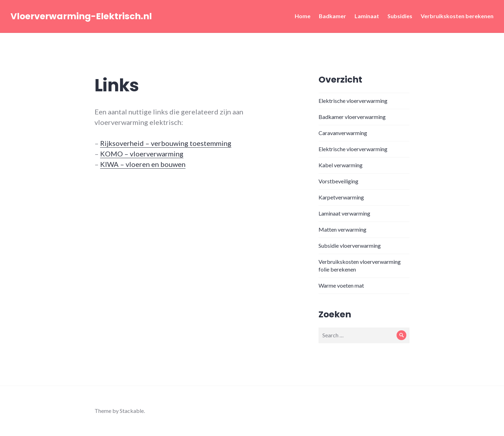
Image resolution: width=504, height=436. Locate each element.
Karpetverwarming (341, 197)
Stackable (132, 411)
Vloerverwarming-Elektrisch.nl (81, 16)
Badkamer (332, 16)
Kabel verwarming (341, 165)
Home (303, 16)
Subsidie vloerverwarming (350, 245)
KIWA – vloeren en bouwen (143, 164)
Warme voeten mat (341, 285)
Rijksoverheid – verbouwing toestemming (166, 143)
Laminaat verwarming (344, 213)
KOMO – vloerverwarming (142, 154)
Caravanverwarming (343, 133)
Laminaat (367, 16)
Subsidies (400, 16)
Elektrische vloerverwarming (353, 101)
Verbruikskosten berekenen (457, 16)
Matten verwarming (342, 229)
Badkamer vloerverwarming (352, 117)
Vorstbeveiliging (338, 181)
